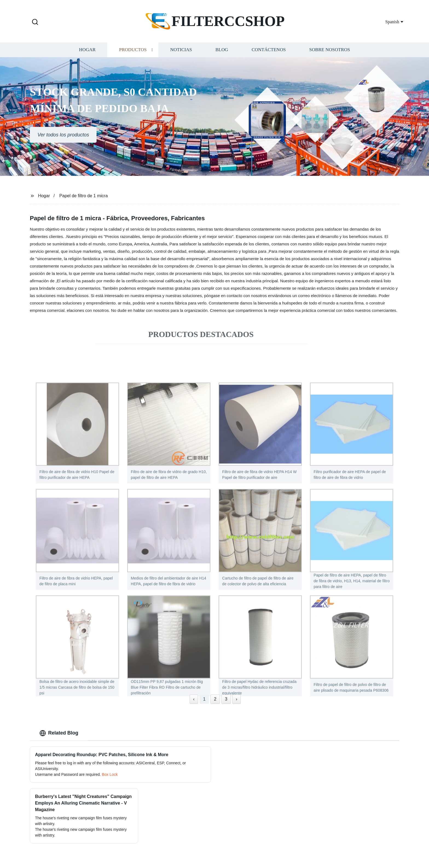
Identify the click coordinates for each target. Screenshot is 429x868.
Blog (222, 53)
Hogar (87, 53)
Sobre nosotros (330, 53)
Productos (133, 53)
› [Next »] (237, 699)
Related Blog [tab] (59, 733)
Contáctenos (269, 53)
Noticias (181, 53)
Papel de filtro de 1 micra (84, 196)
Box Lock (110, 774)
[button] (35, 22)
